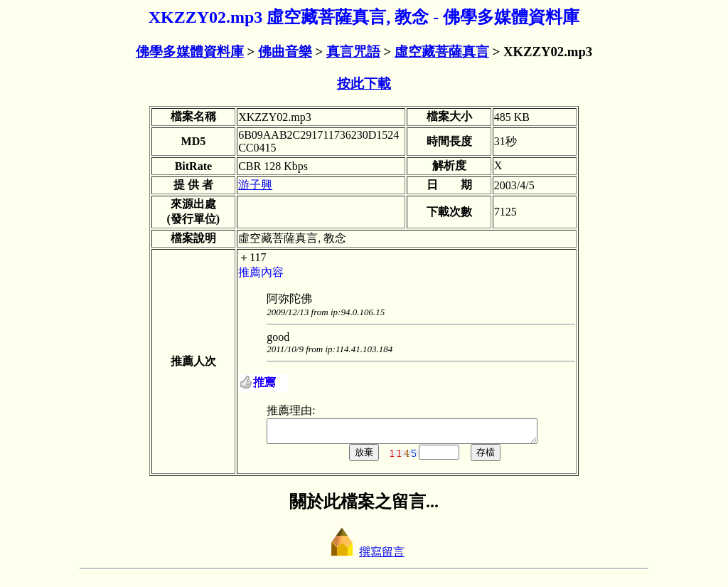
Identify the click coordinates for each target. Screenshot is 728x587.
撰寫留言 (364, 556)
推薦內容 (261, 272)
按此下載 (364, 84)
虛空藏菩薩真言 (442, 52)
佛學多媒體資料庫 (190, 52)
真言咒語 (353, 52)
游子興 (255, 185)
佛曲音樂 (285, 52)
